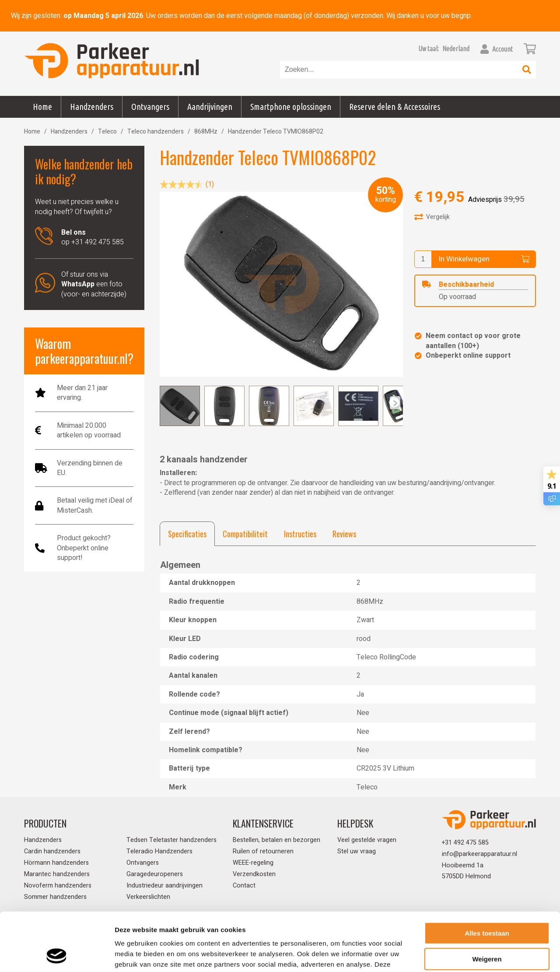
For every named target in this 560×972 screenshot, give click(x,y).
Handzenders (69, 132)
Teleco (107, 132)
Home (42, 107)
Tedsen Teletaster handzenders (171, 840)
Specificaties (187, 534)
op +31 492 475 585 (93, 238)
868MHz (206, 132)
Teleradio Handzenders (159, 851)
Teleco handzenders (156, 132)
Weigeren (487, 904)
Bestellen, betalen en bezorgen (276, 840)
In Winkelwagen (484, 259)
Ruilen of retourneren (263, 851)
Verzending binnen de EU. (90, 468)
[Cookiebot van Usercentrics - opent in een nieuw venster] (57, 955)
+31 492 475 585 (465, 843)
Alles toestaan (487, 879)
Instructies (300, 534)
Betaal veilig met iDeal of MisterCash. (95, 505)
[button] (456, 49)
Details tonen (135, 955)
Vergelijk (432, 217)
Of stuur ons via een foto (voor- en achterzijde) (94, 284)
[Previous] (395, 403)
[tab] (187, 534)
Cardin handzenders (52, 851)
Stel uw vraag (357, 851)
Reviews (344, 534)
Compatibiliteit (245, 534)
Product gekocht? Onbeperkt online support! (84, 548)
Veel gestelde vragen (367, 840)
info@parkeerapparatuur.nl (479, 854)
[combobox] (399, 70)
